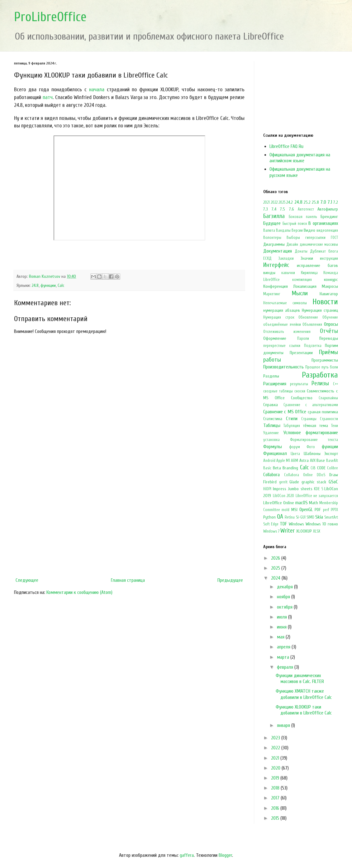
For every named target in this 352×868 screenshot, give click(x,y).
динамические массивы (319, 244)
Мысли (300, 293)
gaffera (187, 855)
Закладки (286, 259)
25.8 (315, 202)
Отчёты (329, 331)
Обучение (330, 317)
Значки (307, 258)
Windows (296, 524)
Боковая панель (303, 217)
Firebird (270, 482)
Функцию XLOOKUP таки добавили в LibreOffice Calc (304, 710)
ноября (284, 597)
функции (48, 285)
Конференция (276, 286)
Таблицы (272, 425)
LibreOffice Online (279, 503)
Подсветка (313, 346)
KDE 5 (319, 489)
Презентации (301, 353)
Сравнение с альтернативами (311, 405)
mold (285, 510)
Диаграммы (274, 244)
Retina (290, 517)
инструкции (329, 259)
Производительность (283, 367)
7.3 (266, 209)
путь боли (330, 367)
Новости (325, 302)
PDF (318, 510)
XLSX (317, 531)
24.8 (35, 285)
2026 (276, 558)
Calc (61, 285)
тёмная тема (316, 426)
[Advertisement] (129, 523)
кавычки (288, 273)
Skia (319, 517)
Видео (309, 230)
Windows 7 (271, 531)
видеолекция (327, 230)
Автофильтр (328, 209)
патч (48, 97)
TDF (283, 524)
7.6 (292, 209)
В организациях (323, 223)
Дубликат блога (324, 251)
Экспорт (331, 454)
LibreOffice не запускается (317, 496)
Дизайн (292, 244)
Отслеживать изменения (287, 332)
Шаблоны (312, 454)
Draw (334, 475)
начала (97, 90)
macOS (302, 503)
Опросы (331, 324)
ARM (295, 461)
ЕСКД (267, 259)
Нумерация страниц (320, 310)
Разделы (271, 376)
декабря (285, 587)
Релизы (320, 383)
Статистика (273, 419)
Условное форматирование (311, 433)
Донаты (301, 251)
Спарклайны (328, 398)
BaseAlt (332, 461)
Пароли (303, 339)
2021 (266, 202)
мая (281, 637)
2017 (276, 798)
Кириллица (309, 273)
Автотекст (306, 209)
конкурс (331, 280)
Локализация (305, 286)
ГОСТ (334, 238)
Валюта (269, 230)
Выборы (293, 238)
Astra (304, 460)
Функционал (275, 453)
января (284, 725)
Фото (311, 447)
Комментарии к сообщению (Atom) (79, 592)
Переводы (329, 338)
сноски (300, 391)
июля (283, 617)
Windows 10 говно (322, 524)
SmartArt (331, 517)
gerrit (283, 482)
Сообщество (302, 398)
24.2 (290, 202)
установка (271, 440)
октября (285, 607)
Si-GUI (301, 517)
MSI (294, 510)
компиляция (302, 280)
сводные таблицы (278, 391)
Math (314, 503)
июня (282, 627)
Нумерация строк (279, 317)
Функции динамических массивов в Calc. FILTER (300, 678)
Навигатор (329, 294)
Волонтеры (272, 238)
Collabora (271, 475)
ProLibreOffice (50, 17)
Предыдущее (230, 580)
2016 (276, 808)
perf (326, 510)
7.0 (323, 202)
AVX (313, 461)
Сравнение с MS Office (285, 412)
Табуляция (292, 426)
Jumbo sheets (300, 489)
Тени (335, 426)
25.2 (307, 202)
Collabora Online (298, 475)
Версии (297, 230)
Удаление (271, 433)
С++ (335, 384)
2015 (276, 818)
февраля (286, 667)
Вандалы (283, 230)
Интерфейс (276, 265)
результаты (299, 384)
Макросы (330, 286)
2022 (274, 202)
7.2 (336, 202)
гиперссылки (315, 238)
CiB (313, 468)
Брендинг (329, 217)
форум (295, 447)
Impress (280, 489)
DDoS (321, 475)
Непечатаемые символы (285, 303)
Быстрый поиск (295, 224)
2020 (276, 768)
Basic (267, 468)
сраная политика (323, 412)
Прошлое (313, 367)
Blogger (225, 855)
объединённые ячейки (282, 325)
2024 (276, 578)
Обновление (308, 317)
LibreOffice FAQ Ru (286, 146)
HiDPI (267, 489)
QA (280, 517)
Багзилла (274, 216)
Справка (271, 405)
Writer (288, 531)
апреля (284, 647)
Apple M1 (283, 461)
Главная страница (128, 580)
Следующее (27, 580)
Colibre (333, 468)
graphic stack (314, 482)
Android (269, 461)
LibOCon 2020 (284, 496)
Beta (277, 468)
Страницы (309, 419)
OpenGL (306, 510)
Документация (278, 251)
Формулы (273, 447)
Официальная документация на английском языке (300, 158)
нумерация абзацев (282, 310)
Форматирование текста (314, 440)
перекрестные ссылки (282, 346)
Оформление (275, 338)
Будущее (272, 223)
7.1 (330, 202)
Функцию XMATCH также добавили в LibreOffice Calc (304, 694)
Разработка (320, 375)
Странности (329, 419)
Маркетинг (272, 294)
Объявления (312, 325)
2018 (276, 788)
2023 (276, 738)
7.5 (283, 209)
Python (269, 517)
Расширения (275, 384)
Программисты (325, 360)
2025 (282, 202)
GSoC (333, 482)
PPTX (334, 510)
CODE (321, 468)
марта (284, 657)
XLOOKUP (304, 531)
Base (321, 460)
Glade (294, 482)
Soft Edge (271, 524)
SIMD (310, 517)
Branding (290, 468)
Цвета (295, 454)
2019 (276, 778)
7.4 (274, 209)
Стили (292, 419)
